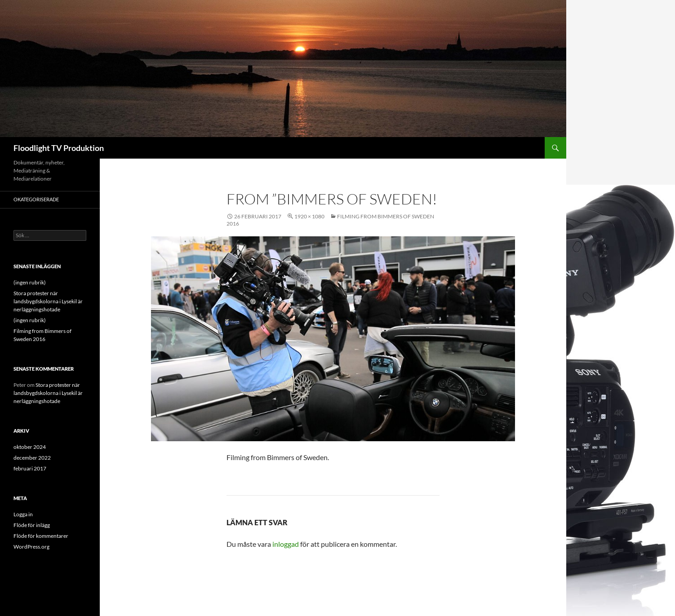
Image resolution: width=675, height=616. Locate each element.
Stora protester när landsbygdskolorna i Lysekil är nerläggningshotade (48, 301)
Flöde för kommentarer (41, 536)
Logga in (23, 514)
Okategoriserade (36, 199)
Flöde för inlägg (32, 525)
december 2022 (32, 458)
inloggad (286, 544)
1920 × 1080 (309, 216)
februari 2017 (30, 468)
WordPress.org (31, 547)
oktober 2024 (30, 447)
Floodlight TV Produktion (59, 148)
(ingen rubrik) (30, 282)
